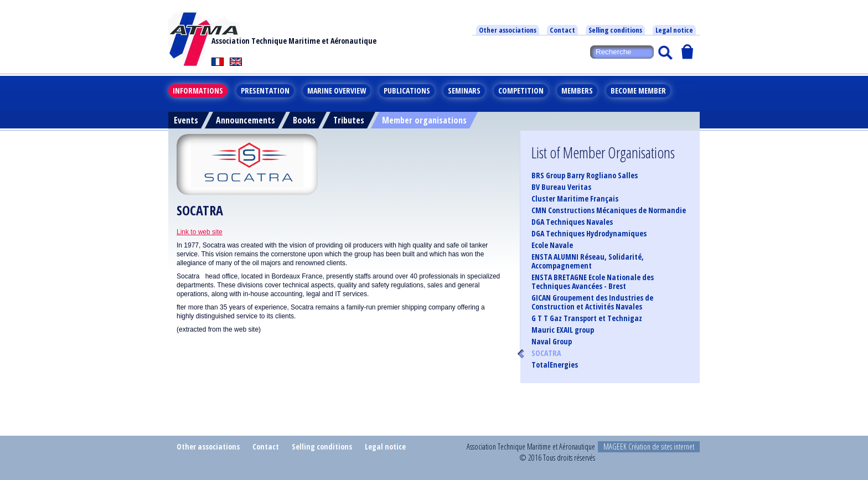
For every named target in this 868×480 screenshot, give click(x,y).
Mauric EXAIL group (563, 330)
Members (577, 91)
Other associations (508, 30)
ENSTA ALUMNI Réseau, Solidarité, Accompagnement (588, 261)
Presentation (265, 91)
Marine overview (337, 91)
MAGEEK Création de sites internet (649, 447)
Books (304, 120)
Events (186, 120)
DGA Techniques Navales (572, 222)
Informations (198, 91)
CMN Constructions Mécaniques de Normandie (609, 210)
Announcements (246, 120)
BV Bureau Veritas (561, 187)
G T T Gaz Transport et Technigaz (587, 318)
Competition (521, 91)
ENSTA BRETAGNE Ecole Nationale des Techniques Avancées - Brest (593, 282)
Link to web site (200, 232)
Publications (407, 91)
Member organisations (424, 120)
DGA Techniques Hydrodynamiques (589, 234)
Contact (562, 30)
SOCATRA (546, 353)
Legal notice (674, 30)
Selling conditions (615, 30)
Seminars (464, 91)
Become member (638, 91)
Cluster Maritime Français (575, 199)
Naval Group (552, 342)
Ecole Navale (552, 245)
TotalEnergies (555, 365)
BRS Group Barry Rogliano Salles (585, 176)
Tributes (349, 120)
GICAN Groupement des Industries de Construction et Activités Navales (592, 302)
